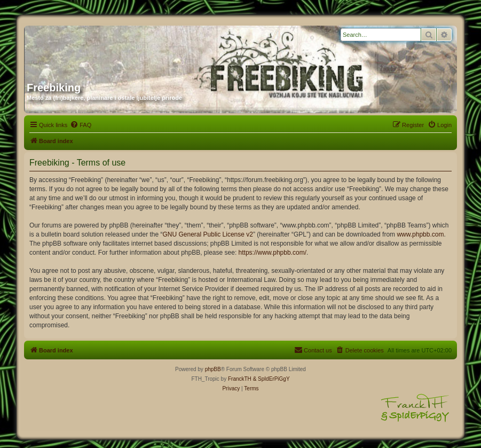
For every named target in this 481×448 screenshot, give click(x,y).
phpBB (213, 369)
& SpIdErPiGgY (271, 379)
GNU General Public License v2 (208, 234)
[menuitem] (81, 125)
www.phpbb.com (420, 234)
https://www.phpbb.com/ (273, 253)
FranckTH (240, 379)
